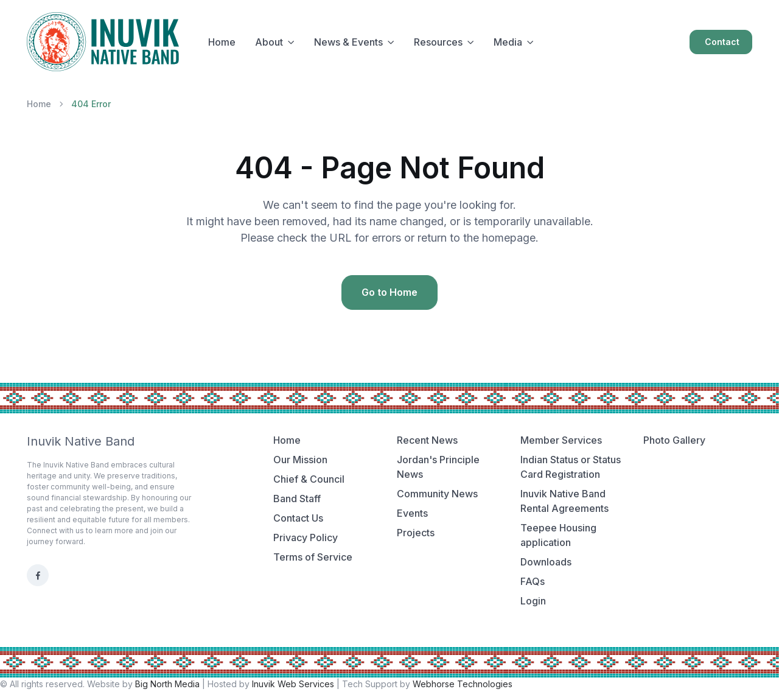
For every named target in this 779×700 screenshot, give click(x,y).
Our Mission (300, 460)
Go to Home (389, 292)
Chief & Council (309, 479)
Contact (722, 42)
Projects (416, 533)
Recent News (427, 440)
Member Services (561, 440)
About (269, 42)
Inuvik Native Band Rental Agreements (564, 501)
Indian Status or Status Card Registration (571, 467)
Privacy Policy (306, 537)
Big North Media (167, 684)
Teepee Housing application (558, 535)
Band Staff (297, 499)
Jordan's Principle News (438, 467)
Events (412, 513)
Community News (437, 494)
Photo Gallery (674, 440)
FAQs (533, 581)
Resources (438, 42)
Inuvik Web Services (293, 684)
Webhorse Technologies (463, 684)
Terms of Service (313, 557)
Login (533, 601)
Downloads (546, 562)
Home (222, 42)
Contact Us (298, 518)
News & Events (348, 42)
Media (508, 42)
